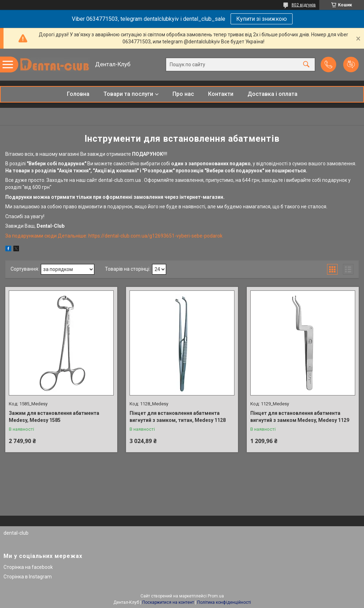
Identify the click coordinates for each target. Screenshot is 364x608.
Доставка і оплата (272, 94)
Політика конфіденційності (224, 602)
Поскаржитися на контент (168, 602)
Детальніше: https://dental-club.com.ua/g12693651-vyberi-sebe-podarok (140, 236)
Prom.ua (216, 596)
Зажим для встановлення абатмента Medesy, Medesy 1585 (54, 417)
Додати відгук (351, 65)
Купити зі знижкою (262, 19)
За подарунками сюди (32, 236)
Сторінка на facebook (28, 567)
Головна (78, 94)
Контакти (221, 94)
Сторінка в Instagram (28, 577)
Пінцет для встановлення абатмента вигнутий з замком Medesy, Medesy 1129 (300, 417)
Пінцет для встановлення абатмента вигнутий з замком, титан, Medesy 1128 (178, 417)
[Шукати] (306, 65)
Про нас (183, 94)
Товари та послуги (128, 94)
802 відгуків (304, 5)
